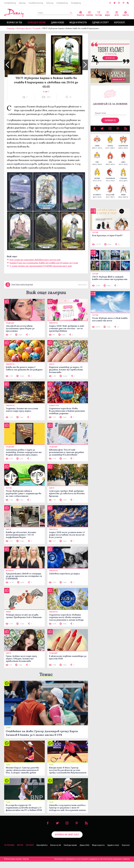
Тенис (46, 681)
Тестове (98, 13)
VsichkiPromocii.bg (36, 3)
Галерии (89, 13)
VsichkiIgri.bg (76, 3)
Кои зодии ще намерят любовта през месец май (35, 262)
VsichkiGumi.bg (62, 3)
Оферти (126, 13)
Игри (117, 13)
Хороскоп (119, 22)
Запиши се (110, 123)
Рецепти (80, 13)
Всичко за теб (14, 22)
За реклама (9, 851)
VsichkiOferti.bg (10, 3)
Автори (20, 851)
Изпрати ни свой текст (67, 841)
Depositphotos (42, 851)
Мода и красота (78, 22)
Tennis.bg (50, 3)
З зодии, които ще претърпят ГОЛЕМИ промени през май (41, 268)
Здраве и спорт (100, 22)
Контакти (30, 851)
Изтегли (110, 61)
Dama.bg (22, 3)
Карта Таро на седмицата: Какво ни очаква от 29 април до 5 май (44, 265)
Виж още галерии (46, 299)
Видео (108, 13)
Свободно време (37, 22)
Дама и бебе (58, 22)
